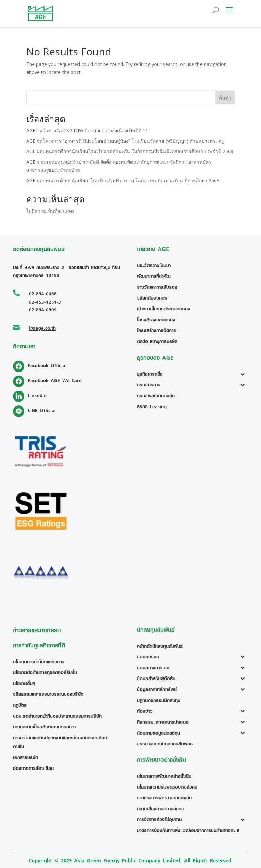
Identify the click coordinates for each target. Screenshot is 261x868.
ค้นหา (225, 98)
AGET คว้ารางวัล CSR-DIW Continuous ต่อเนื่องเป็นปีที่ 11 (87, 131)
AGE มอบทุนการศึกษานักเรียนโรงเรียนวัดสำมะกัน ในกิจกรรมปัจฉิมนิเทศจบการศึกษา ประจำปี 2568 (130, 151)
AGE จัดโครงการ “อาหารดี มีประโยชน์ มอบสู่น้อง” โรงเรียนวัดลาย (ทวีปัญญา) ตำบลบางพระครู (125, 141)
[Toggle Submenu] (244, 374)
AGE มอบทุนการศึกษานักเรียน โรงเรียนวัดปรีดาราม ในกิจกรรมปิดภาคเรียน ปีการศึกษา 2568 (123, 180)
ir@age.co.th (42, 328)
